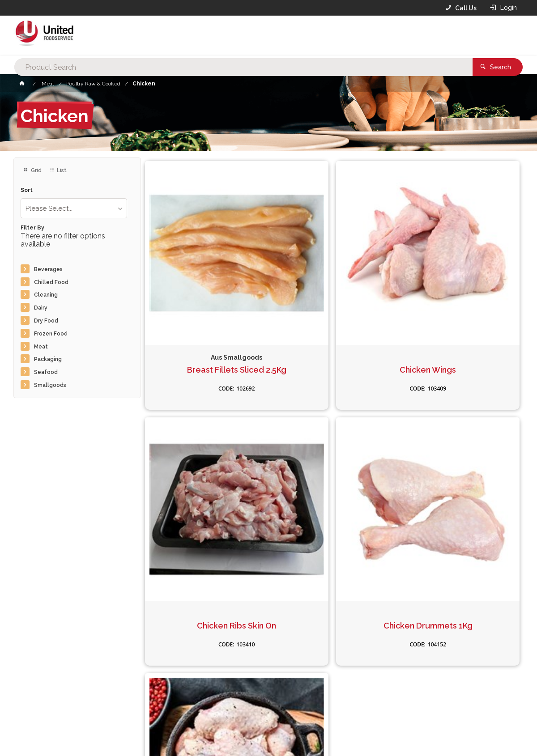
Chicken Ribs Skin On (460, 302)
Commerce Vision (65, 734)
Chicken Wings (332, 302)
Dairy (41, 308)
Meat (41, 347)
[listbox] (74, 208)
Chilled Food (51, 282)
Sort (27, 190)
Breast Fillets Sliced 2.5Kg (205, 302)
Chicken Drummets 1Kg (205, 495)
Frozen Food (51, 334)
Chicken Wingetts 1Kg (332, 495)
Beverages (48, 269)
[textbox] (255, 36)
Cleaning (46, 295)
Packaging (48, 359)
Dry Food (46, 321)
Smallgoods (50, 385)
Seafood (46, 372)
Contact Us (38, 696)
